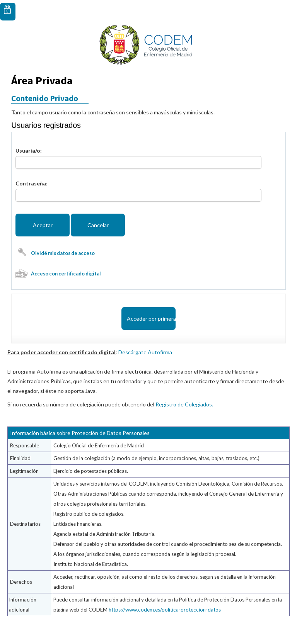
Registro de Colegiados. (184, 404)
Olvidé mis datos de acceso (63, 253)
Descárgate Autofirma (145, 352)
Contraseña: (32, 183)
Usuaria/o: (29, 150)
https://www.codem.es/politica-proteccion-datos (165, 610)
